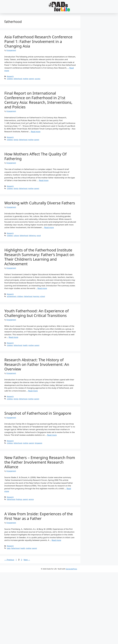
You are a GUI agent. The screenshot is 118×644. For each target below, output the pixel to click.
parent (31, 79)
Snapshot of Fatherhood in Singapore (38, 413)
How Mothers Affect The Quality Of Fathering (35, 156)
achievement (12, 296)
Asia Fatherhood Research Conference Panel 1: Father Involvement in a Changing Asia (38, 41)
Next (27, 560)
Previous (9, 560)
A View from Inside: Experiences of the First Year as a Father (39, 516)
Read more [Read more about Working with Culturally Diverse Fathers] (49, 227)
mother (25, 79)
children (10, 79)
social (39, 236)
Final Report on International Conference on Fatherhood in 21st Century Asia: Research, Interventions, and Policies (38, 100)
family (16, 140)
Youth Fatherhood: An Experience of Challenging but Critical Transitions (37, 313)
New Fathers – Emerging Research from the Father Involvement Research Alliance (40, 462)
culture (16, 236)
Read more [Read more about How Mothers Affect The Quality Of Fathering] (44, 180)
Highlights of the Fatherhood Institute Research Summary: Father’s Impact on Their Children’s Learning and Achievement (39, 257)
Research (10, 76)
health (25, 345)
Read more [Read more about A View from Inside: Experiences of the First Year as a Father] (56, 540)
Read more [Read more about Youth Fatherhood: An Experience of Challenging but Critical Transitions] (13, 337)
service (31, 499)
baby (9, 548)
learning (36, 296)
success (37, 79)
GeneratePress (71, 569)
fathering (32, 236)
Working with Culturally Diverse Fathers (40, 203)
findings (19, 499)
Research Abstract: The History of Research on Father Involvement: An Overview (37, 364)
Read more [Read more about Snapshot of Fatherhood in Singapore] (52, 435)
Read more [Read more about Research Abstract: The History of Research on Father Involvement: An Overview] (33, 391)
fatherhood (18, 79)
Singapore (38, 443)
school (42, 296)
